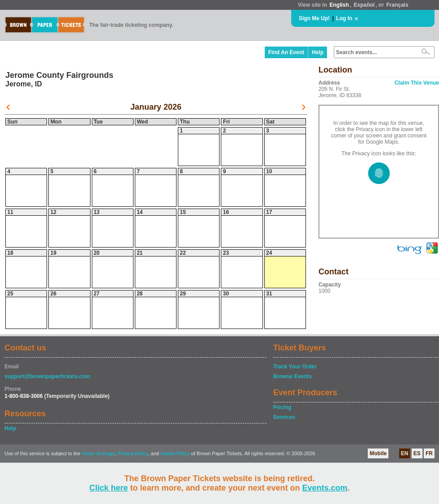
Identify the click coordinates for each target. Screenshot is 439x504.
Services (284, 417)
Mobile (378, 453)
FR (429, 453)
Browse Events (293, 376)
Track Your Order (295, 367)
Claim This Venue (417, 83)
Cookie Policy (175, 454)
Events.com (325, 488)
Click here (108, 488)
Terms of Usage (98, 454)
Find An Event (286, 52)
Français (397, 5)
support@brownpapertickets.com (47, 376)
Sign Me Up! (314, 18)
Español (364, 5)
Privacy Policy (133, 454)
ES (417, 453)
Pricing (282, 407)
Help (318, 52)
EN (405, 453)
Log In (344, 18)
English (339, 5)
